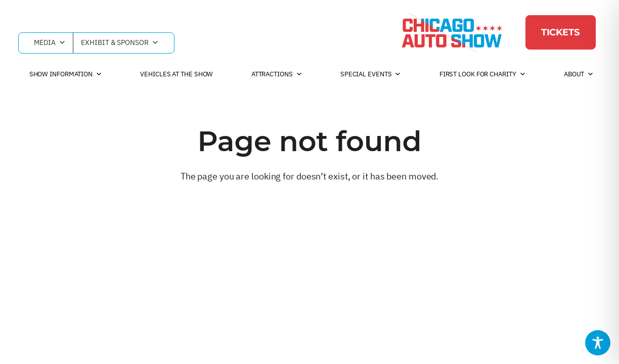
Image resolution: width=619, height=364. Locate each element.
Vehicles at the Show (176, 74)
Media (50, 43)
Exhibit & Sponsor (120, 43)
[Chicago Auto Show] (452, 32)
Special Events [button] (371, 74)
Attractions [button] (277, 74)
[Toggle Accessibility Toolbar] (598, 343)
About (579, 74)
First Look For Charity (483, 74)
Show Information (66, 74)
